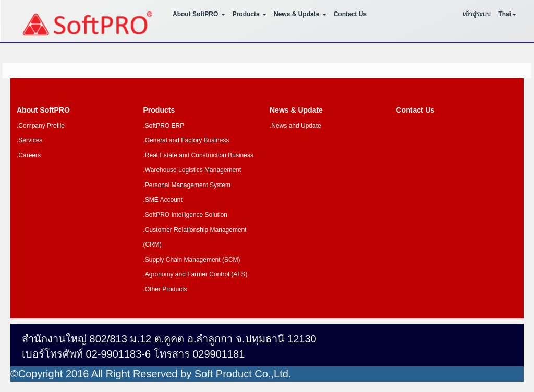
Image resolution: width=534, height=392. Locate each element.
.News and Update (295, 126)
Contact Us (350, 14)
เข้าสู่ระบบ (477, 14)
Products (159, 110)
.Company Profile (41, 126)
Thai (505, 14)
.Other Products (165, 289)
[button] (507, 15)
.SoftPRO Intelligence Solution (185, 215)
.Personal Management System (187, 185)
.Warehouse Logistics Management (192, 170)
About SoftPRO (43, 110)
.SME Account (163, 200)
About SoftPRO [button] (199, 14)
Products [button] (250, 14)
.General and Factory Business (186, 140)
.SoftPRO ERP (164, 126)
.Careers (29, 155)
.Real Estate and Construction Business (198, 155)
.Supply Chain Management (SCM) (192, 260)
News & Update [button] (300, 14)
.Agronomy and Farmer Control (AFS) (196, 274)
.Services (29, 140)
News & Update (296, 110)
